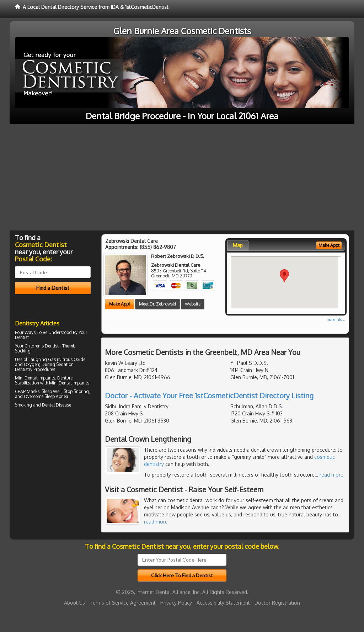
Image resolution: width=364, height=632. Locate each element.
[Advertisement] (182, 177)
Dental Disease (57, 405)
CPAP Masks (27, 391)
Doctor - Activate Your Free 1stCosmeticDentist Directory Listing (209, 395)
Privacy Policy (176, 603)
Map (238, 245)
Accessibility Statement (223, 603)
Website (193, 304)
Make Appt (120, 304)
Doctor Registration (277, 603)
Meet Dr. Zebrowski (157, 304)
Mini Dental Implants (35, 378)
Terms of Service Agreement (123, 603)
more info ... (336, 319)
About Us (74, 603)
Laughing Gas (42, 359)
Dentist (22, 337)
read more (331, 475)
